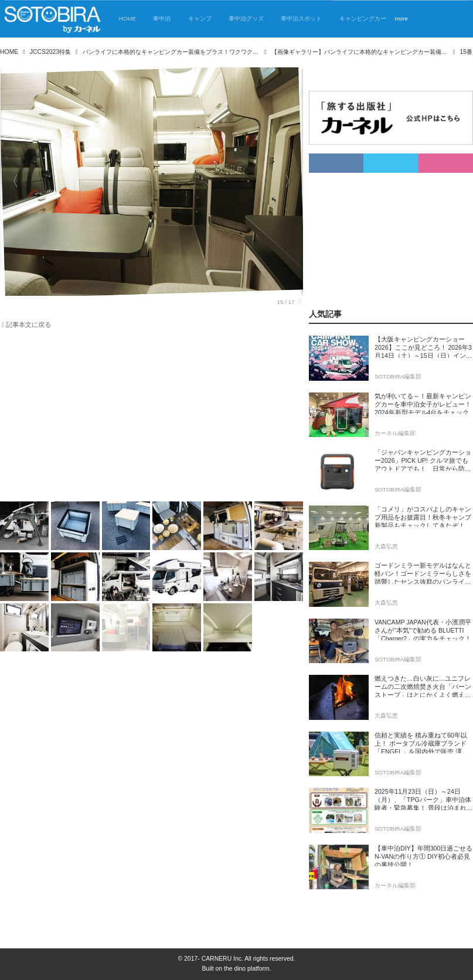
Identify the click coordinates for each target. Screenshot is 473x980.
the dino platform (247, 969)
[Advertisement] (144, 418)
